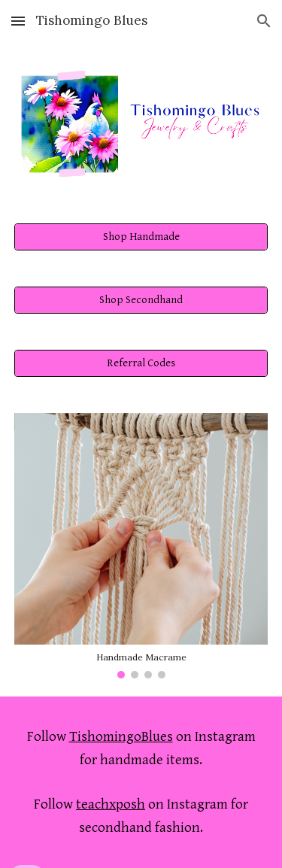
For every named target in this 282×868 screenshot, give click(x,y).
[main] (141, 748)
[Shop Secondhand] (141, 300)
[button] (18, 21)
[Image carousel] (141, 546)
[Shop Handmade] (141, 237)
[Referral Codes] (141, 363)
